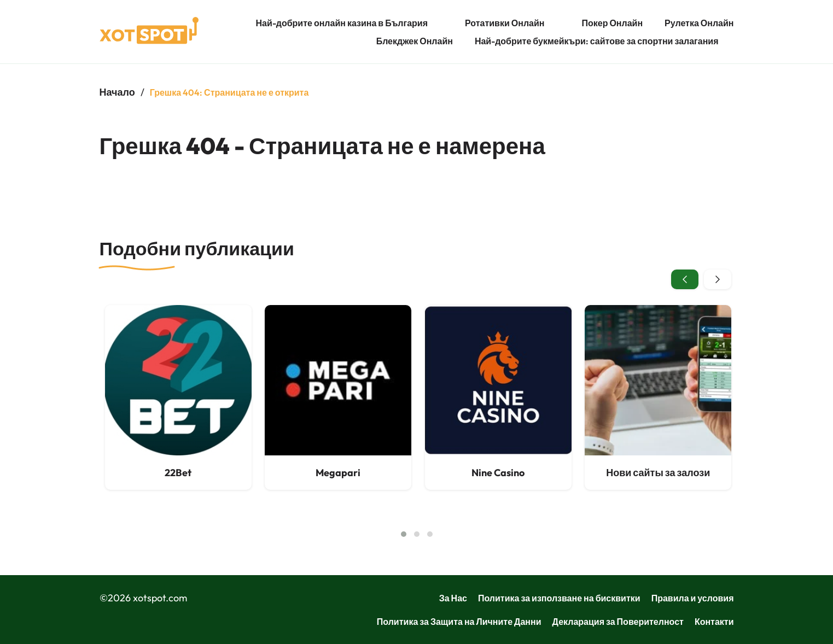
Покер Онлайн (612, 23)
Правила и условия (693, 598)
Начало (117, 92)
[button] (404, 534)
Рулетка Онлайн (699, 23)
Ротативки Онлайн (505, 23)
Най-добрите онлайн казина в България (342, 23)
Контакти (714, 622)
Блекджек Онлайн (415, 41)
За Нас (453, 598)
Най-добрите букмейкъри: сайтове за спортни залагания (597, 41)
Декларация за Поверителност (618, 622)
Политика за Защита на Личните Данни (459, 622)
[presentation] (685, 279)
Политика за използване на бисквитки (559, 598)
